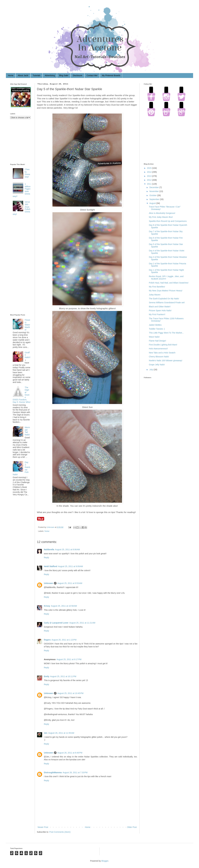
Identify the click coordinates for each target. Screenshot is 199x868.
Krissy (47, 606)
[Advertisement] (22, 265)
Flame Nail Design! (157, 341)
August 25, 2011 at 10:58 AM (64, 606)
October (153, 195)
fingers (47, 640)
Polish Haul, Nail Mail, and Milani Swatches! (169, 283)
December (154, 187)
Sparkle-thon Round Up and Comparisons (168, 221)
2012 (149, 180)
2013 (149, 176)
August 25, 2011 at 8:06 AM (67, 549)
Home (11, 75)
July (151, 370)
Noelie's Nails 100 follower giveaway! (166, 361)
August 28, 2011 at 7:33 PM (75, 772)
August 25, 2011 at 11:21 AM (82, 623)
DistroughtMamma (53, 772)
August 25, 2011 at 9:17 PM (69, 659)
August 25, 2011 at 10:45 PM (70, 693)
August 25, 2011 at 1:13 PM (64, 640)
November (154, 191)
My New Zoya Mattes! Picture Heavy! (166, 291)
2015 (149, 168)
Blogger (105, 861)
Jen (46, 733)
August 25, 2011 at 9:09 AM (71, 566)
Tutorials (37, 75)
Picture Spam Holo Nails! (160, 311)
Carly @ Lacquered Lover (56, 623)
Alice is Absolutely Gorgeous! (162, 213)
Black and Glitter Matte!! (160, 307)
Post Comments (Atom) (60, 832)
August (153, 203)
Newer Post (43, 827)
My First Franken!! (157, 314)
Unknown (51, 527)
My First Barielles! (157, 287)
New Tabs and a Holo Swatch (162, 353)
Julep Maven (155, 295)
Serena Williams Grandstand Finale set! (167, 303)
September (154, 199)
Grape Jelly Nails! (157, 365)
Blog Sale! (64, 75)
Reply (46, 557)
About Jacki (23, 75)
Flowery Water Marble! (27, 325)
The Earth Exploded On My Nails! (164, 299)
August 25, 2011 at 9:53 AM (70, 583)
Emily (47, 676)
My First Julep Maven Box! (161, 217)
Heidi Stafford (51, 566)
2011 (149, 184)
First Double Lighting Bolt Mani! (163, 345)
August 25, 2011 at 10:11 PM (63, 676)
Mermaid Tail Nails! (27, 431)
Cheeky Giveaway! (27, 173)
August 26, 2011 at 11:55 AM (61, 733)
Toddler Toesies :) (157, 329)
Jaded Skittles (155, 325)
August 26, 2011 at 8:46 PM (70, 753)
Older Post (132, 827)
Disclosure (77, 75)
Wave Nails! (154, 337)
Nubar (47, 531)
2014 (149, 172)
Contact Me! (92, 75)
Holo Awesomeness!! (158, 349)
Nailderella (49, 549)
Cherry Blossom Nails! (159, 357)
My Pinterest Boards (111, 75)
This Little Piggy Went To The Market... (166, 333)
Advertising (50, 75)
